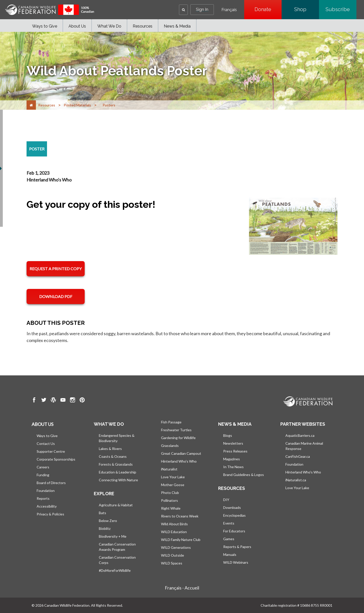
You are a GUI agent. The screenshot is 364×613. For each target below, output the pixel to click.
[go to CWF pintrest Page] (82, 401)
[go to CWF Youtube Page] (63, 401)
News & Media (177, 26)
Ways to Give (45, 26)
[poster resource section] (37, 149)
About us (42, 424)
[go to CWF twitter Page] (44, 401)
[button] (183, 10)
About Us (77, 26)
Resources (143, 26)
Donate (268, 9)
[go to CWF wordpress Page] (53, 401)
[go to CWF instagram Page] (73, 401)
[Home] (31, 105)
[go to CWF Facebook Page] (34, 401)
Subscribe (341, 9)
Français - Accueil (182, 588)
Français (229, 10)
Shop (307, 9)
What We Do (109, 26)
